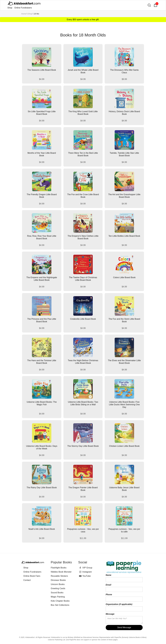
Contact (27, 580)
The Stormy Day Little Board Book (83, 446)
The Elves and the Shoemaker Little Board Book (124, 362)
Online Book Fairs (32, 576)
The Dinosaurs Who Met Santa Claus (124, 71)
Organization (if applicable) (119, 604)
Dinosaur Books (58, 580)
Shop (10, 8)
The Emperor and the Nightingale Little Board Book (42, 279)
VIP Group (87, 568)
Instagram (87, 572)
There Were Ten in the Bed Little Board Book (83, 154)
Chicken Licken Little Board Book (124, 446)
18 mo (36, 14)
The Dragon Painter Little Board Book (83, 489)
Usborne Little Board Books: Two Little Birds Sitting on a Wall (83, 403)
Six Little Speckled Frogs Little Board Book (42, 113)
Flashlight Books (59, 568)
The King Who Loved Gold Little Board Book (83, 113)
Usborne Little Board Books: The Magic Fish (42, 403)
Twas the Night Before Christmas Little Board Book (83, 362)
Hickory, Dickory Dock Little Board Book (124, 113)
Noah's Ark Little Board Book (42, 529)
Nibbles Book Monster (61, 572)
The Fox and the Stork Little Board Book (124, 320)
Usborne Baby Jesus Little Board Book (124, 489)
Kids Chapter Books (60, 601)
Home (24, 14)
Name (109, 575)
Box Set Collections (60, 605)
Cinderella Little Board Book (83, 319)
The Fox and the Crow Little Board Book (83, 196)
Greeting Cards (58, 588)
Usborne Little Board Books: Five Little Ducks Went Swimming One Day (124, 405)
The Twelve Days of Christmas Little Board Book (83, 279)
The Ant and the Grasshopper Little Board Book (124, 196)
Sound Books (57, 593)
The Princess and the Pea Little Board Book (42, 320)
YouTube (87, 576)
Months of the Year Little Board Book (42, 154)
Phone (109, 595)
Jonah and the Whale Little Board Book (83, 71)
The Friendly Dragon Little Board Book (42, 196)
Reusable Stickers (59, 576)
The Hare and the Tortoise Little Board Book (42, 362)
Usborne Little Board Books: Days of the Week (42, 447)
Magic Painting (58, 597)
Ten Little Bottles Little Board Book (124, 236)
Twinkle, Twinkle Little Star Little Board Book (124, 154)
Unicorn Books (58, 584)
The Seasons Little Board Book (42, 70)
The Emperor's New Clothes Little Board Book (83, 237)
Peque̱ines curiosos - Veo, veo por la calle (124, 530)
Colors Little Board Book (124, 277)
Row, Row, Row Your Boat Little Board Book (42, 237)
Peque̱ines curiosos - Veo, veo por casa (83, 530)
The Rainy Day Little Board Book (42, 488)
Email (108, 585)
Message (110, 614)
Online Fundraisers (23, 8)
